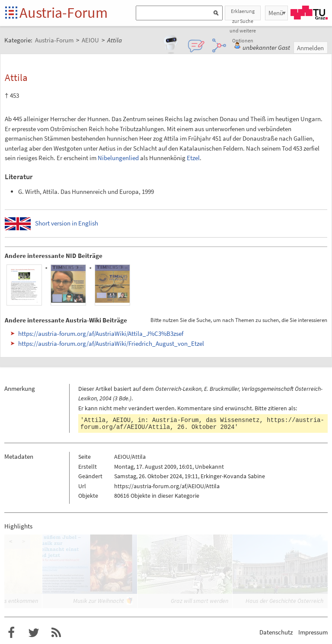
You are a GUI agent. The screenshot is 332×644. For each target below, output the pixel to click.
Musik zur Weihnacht (99, 601)
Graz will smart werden (200, 601)
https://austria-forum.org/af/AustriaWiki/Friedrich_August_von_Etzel (111, 343)
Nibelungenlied (118, 158)
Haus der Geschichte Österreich (284, 601)
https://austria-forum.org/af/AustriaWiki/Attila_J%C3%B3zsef (101, 333)
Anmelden (310, 48)
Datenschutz (276, 632)
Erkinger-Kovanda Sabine (233, 476)
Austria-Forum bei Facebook (11, 633)
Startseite (12, 13)
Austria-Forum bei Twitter (34, 633)
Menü (276, 13)
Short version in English (67, 223)
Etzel (193, 158)
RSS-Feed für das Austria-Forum (56, 633)
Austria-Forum (64, 13)
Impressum (313, 632)
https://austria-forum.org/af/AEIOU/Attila (167, 486)
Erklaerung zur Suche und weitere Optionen (243, 14)
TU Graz (309, 13)
